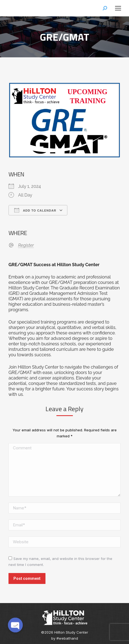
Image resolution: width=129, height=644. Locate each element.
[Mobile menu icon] (118, 8)
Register (26, 245)
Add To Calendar (35, 210)
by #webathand (65, 638)
